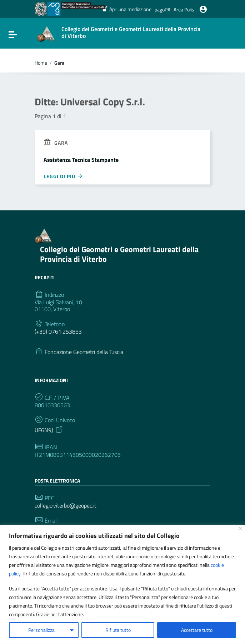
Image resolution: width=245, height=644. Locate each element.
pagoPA (162, 9)
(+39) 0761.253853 (58, 332)
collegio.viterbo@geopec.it (66, 506)
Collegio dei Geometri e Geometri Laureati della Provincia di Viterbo (119, 254)
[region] (122, 585)
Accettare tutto (197, 630)
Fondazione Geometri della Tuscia (84, 352)
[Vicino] (240, 528)
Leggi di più (63, 176)
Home (41, 63)
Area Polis (184, 9)
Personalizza (41, 630)
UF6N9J (49, 429)
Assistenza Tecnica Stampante (81, 160)
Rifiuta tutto (118, 630)
